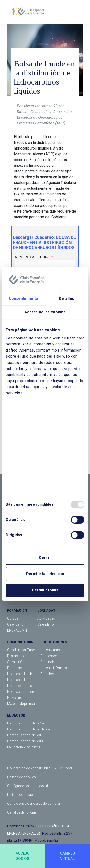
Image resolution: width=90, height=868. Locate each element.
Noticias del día (19, 680)
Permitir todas (45, 590)
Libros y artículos (53, 650)
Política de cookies (21, 777)
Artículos (47, 674)
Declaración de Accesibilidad (29, 768)
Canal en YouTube (21, 650)
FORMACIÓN (17, 611)
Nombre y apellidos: (33, 257)
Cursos (13, 618)
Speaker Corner (19, 662)
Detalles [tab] (66, 298)
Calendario (15, 624)
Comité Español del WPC (26, 741)
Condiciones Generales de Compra (33, 804)
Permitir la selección (45, 574)
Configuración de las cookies (29, 786)
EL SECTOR (16, 715)
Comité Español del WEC (26, 735)
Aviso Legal (63, 768)
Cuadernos (49, 656)
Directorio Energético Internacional (33, 729)
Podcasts (15, 668)
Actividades (46, 618)
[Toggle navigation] (79, 12)
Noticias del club (20, 674)
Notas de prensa (20, 686)
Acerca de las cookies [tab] (45, 312)
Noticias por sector (22, 692)
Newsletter (15, 698)
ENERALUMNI (17, 630)
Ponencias (48, 662)
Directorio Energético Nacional (30, 723)
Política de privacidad (23, 795)
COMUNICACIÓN (20, 642)
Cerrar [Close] (45, 558)
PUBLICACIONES (54, 642)
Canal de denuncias (22, 812)
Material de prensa (21, 704)
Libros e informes (54, 668)
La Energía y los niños (24, 747)
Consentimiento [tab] (24, 298)
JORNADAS (46, 611)
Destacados (16, 656)
